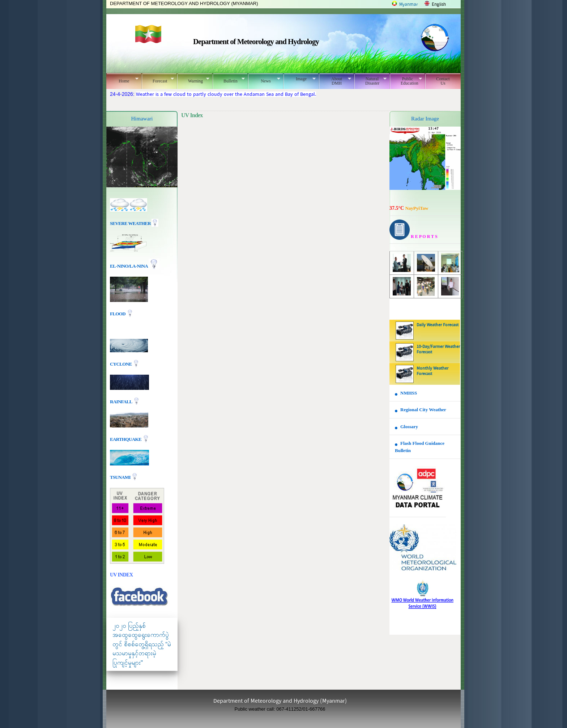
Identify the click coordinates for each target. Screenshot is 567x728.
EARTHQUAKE (126, 439)
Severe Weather (134, 223)
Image (300, 79)
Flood (118, 314)
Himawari (142, 119)
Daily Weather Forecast (438, 325)
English (439, 5)
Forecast (158, 80)
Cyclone (121, 364)
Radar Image (425, 119)
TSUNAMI (121, 477)
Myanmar (409, 5)
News (264, 80)
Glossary (409, 427)
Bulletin (229, 80)
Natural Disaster (370, 81)
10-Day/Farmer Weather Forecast (438, 350)
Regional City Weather (423, 410)
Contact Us (443, 81)
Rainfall (121, 401)
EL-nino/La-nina (129, 266)
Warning (193, 80)
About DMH (335, 81)
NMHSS (409, 393)
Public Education (406, 81)
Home (122, 80)
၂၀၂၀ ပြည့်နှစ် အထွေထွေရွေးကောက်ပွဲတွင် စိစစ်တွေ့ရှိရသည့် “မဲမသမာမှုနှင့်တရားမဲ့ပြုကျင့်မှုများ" (142, 644)
